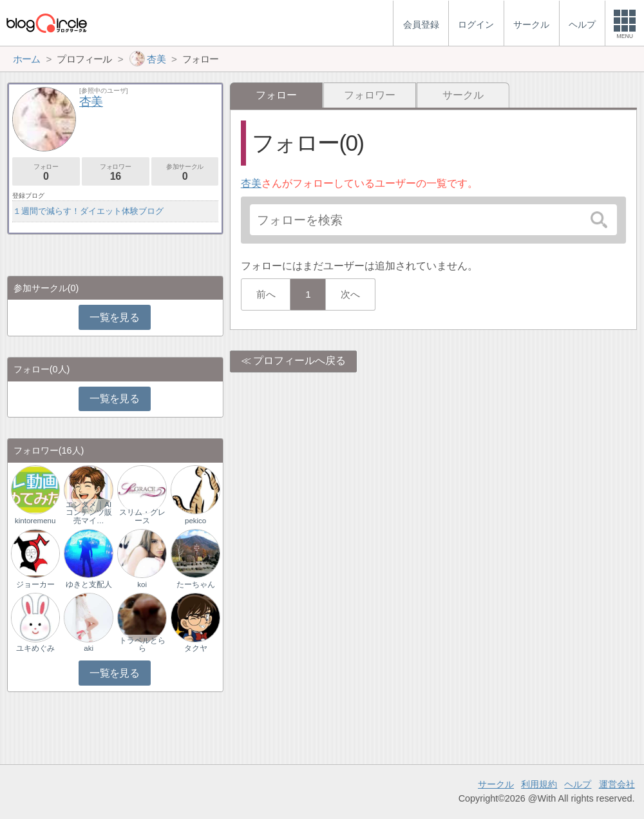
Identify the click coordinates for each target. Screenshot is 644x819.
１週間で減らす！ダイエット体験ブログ (88, 211)
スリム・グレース (142, 516)
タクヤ (196, 648)
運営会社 (617, 784)
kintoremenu (35, 521)
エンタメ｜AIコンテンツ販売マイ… (89, 512)
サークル (463, 95)
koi (142, 584)
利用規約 (539, 784)
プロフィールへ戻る (299, 361)
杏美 (251, 183)
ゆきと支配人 (89, 584)
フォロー (46, 172)
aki (89, 648)
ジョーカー (35, 584)
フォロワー (370, 95)
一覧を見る (114, 317)
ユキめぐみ (35, 648)
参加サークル (185, 172)
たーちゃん (196, 584)
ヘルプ (578, 784)
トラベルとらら (142, 644)
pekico (195, 521)
